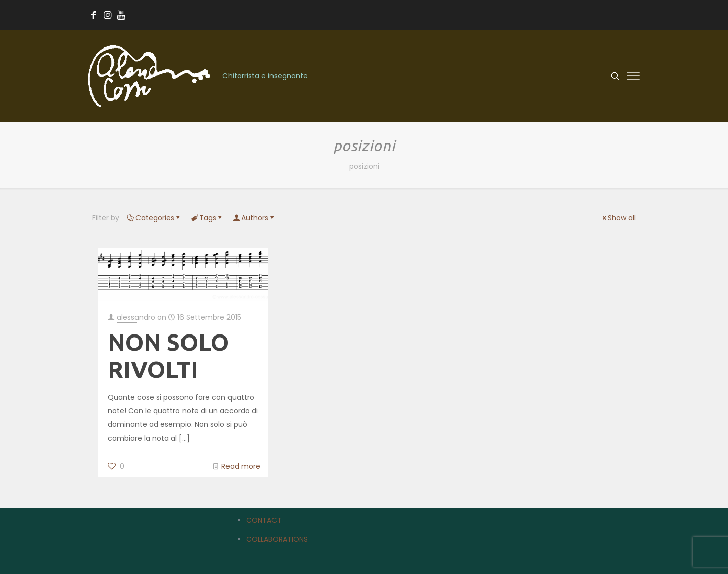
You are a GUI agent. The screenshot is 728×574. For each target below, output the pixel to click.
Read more (241, 466)
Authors (254, 218)
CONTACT (264, 520)
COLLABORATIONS (277, 539)
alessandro (136, 317)
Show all (618, 218)
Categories (154, 218)
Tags (207, 218)
